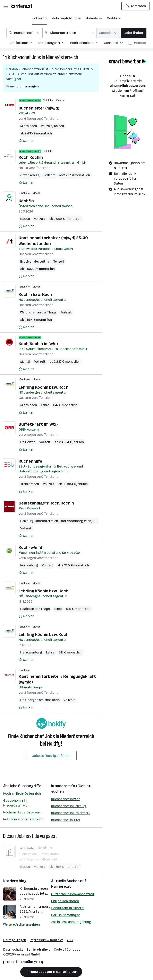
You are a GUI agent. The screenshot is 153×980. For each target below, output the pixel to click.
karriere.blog (15, 881)
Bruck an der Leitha (35, 261)
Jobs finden (134, 33)
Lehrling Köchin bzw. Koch (44, 387)
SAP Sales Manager (66, 915)
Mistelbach (29, 126)
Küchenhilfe (30, 461)
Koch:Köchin (31, 157)
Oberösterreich (46, 521)
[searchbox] (24, 33)
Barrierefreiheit (38, 949)
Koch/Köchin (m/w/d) (38, 344)
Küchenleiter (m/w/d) (39, 108)
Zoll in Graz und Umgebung (71, 922)
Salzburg (27, 521)
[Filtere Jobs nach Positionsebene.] (87, 43)
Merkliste (114, 18)
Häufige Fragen (15, 940)
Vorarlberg (75, 521)
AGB (70, 940)
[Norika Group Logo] (24, 963)
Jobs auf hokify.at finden (51, 756)
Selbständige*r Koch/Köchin (46, 503)
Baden (25, 219)
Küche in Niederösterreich (23, 812)
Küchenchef (19, 57)
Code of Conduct (67, 949)
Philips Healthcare (65, 901)
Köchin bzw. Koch (35, 294)
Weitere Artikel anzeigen (22, 925)
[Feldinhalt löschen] (38, 33)
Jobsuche (40, 18)
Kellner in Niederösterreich (23, 819)
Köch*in (26, 201)
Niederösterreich (62, 57)
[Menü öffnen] (6, 6)
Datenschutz (13, 949)
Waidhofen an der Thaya (38, 312)
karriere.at (61, 886)
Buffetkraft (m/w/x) (38, 424)
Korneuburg (29, 565)
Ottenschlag (30, 175)
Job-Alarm (94, 18)
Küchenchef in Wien (66, 799)
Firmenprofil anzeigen (23, 86)
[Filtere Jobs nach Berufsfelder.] (23, 43)
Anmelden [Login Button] (136, 6)
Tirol (63, 521)
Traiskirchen (30, 484)
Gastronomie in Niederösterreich (16, 803)
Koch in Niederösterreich (22, 794)
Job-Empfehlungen (67, 18)
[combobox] (24, 33)
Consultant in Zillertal (68, 908)
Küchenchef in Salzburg (69, 806)
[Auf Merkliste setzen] (26, 141)
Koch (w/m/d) (31, 547)
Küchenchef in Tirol (66, 820)
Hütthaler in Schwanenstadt (73, 894)
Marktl (25, 362)
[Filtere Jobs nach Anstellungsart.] (54, 43)
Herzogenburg (31, 652)
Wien (88, 521)
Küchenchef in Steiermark (71, 813)
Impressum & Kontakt (46, 940)
